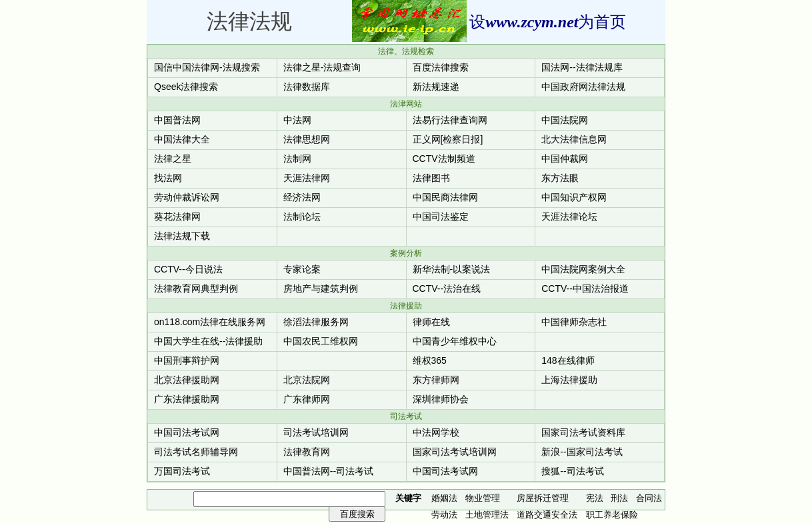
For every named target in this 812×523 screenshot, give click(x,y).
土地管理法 (487, 515)
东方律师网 (436, 380)
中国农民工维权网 (321, 341)
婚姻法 (444, 498)
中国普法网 (177, 120)
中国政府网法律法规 (583, 87)
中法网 (297, 120)
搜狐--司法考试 (572, 471)
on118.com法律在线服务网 (210, 322)
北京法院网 (307, 380)
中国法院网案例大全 (583, 269)
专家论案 (302, 269)
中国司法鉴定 (441, 217)
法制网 (297, 159)
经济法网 (302, 197)
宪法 (595, 498)
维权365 (430, 360)
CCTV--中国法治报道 (585, 288)
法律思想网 (307, 139)
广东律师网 (307, 399)
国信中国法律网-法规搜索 (207, 67)
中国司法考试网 (187, 432)
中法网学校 (436, 432)
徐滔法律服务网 (316, 322)
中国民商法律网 (445, 197)
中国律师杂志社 (574, 322)
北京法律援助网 (187, 380)
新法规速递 (436, 87)
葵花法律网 (177, 217)
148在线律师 (568, 360)
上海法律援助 (569, 380)
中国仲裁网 (565, 159)
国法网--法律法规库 (582, 67)
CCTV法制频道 (444, 159)
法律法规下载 (182, 236)
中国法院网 (565, 120)
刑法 (619, 498)
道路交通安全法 (547, 515)
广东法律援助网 (187, 399)
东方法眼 (560, 178)
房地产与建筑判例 (321, 288)
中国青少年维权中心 (455, 341)
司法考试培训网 (316, 432)
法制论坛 (302, 217)
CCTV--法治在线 (447, 288)
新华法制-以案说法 (452, 269)
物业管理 (483, 498)
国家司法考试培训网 (455, 452)
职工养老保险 (612, 515)
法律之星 (173, 159)
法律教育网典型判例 (196, 288)
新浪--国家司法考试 (582, 452)
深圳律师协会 (441, 399)
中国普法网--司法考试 (328, 471)
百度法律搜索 (441, 67)
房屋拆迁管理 (543, 498)
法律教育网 (307, 452)
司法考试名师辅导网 (196, 452)
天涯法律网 (307, 178)
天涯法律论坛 (569, 217)
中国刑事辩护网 (187, 360)
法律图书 (431, 178)
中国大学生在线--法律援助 (208, 341)
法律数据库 (307, 87)
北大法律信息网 (574, 139)
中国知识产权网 (574, 197)
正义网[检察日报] (448, 139)
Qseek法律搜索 (186, 87)
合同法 (649, 498)
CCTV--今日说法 (188, 269)
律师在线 (431, 322)
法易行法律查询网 (450, 120)
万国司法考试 (182, 471)
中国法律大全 (182, 139)
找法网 (168, 178)
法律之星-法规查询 (322, 67)
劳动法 (444, 515)
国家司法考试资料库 (583, 432)
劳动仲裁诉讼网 (187, 197)
